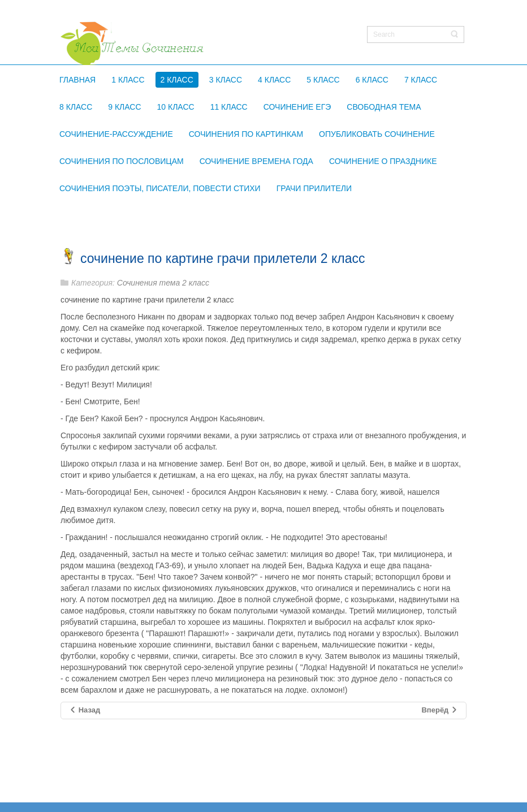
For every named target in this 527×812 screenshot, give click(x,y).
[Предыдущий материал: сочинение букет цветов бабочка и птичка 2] (85, 710)
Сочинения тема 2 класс (163, 283)
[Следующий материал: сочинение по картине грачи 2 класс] (440, 710)
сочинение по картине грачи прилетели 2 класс (223, 258)
